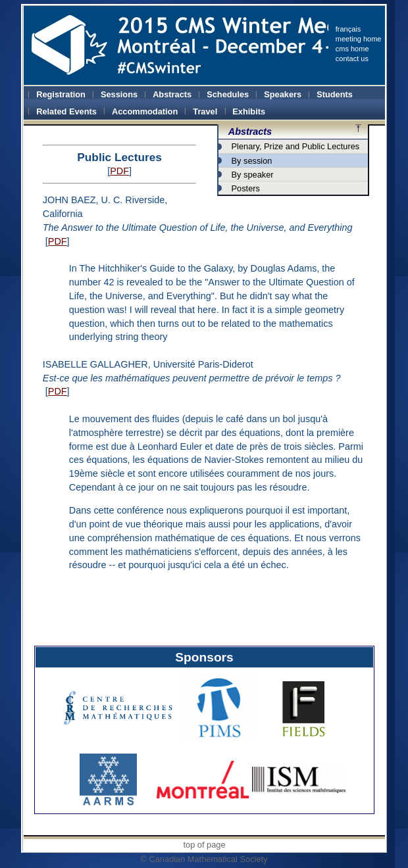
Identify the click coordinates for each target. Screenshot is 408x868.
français (348, 29)
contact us (352, 59)
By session (252, 161)
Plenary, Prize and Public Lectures (296, 146)
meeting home (359, 39)
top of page (204, 845)
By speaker (253, 175)
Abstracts (250, 132)
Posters (246, 188)
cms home (352, 49)
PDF (119, 171)
